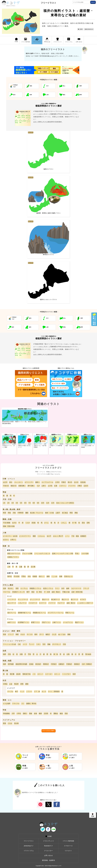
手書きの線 (66, 592)
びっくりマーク (35, 599)
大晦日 (80, 486)
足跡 (4, 588)
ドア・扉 (37, 691)
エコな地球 (7, 704)
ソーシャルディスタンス (42, 554)
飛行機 (12, 674)
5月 (21, 503)
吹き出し (11, 588)
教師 (40, 713)
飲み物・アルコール (37, 513)
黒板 (31, 713)
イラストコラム (69, 40)
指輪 (49, 644)
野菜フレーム (70, 613)
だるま (10, 723)
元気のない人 (68, 576)
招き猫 (16, 723)
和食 (9, 513)
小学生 (19, 713)
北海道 (31, 664)
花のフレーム (12, 613)
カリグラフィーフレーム (56, 613)
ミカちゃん (41, 536)
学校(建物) (6, 713)
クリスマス (72, 486)
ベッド (22, 691)
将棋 (17, 634)
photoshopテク (29, 846)
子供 (73, 536)
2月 (8, 503)
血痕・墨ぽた (56, 592)
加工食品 (65, 513)
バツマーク (52, 603)
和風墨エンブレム (35, 588)
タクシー (40, 674)
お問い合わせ (79, 40)
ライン (57, 588)
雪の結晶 (88, 654)
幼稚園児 (83, 536)
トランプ (11, 634)
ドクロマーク (33, 603)
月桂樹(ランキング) (18, 592)
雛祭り (38, 482)
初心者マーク (56, 599)
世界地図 (11, 664)
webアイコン (12, 622)
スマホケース (68, 846)
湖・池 (56, 654)
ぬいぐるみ (62, 634)
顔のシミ (42, 576)
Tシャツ (32, 644)
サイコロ (30, 634)
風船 (69, 634)
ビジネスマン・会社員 (10, 536)
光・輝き (39, 592)
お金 (11, 684)
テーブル (10, 691)
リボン (38, 644)
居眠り (25, 713)
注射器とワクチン (13, 557)
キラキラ (83, 599)
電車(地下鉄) (27, 674)
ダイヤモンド (57, 644)
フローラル (7, 592)
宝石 (44, 644)
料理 (4, 513)
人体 (9, 567)
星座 (4, 723)
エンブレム (24, 588)
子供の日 (6, 486)
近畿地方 (61, 664)
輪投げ (48, 634)
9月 (38, 503)
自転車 (18, 674)
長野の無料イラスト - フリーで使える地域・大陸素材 (88, 446)
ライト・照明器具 (54, 691)
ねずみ (14, 523)
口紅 (19, 644)
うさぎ (28, 523)
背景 (17, 588)
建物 (27, 684)
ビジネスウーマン (25, 536)
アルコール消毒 (27, 554)
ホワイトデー (29, 482)
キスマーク (43, 603)
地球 (4, 654)
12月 (53, 503)
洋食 (14, 513)
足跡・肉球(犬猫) (77, 592)
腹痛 (48, 576)
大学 (13, 713)
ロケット (57, 674)
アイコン (10, 619)
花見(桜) (83, 482)
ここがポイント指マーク (85, 603)
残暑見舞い (22, 486)
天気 (9, 654)
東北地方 (38, 664)
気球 (74, 674)
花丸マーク (46, 599)
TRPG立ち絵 (47, 40)
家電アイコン (35, 622)
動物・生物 (7, 519)
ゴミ (23, 704)
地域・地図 (7, 661)
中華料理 (20, 513)
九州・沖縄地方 (87, 664)
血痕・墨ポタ (71, 603)
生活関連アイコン (24, 622)
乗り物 (5, 671)
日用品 (5, 684)
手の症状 (17, 576)
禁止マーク (65, 599)
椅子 (17, 691)
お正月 (5, 482)
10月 (43, 503)
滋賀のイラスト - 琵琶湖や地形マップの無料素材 (56, 446)
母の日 (70, 482)
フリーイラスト (49, 3)
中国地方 (69, 664)
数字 (28, 592)
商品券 (16, 684)
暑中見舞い (31, 486)
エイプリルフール (47, 482)
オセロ (23, 634)
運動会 (56, 713)
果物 (76, 513)
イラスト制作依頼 (26, 40)
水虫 (29, 576)
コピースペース (76, 588)
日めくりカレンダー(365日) (65, 503)
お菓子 (58, 513)
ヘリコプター (66, 674)
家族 (77, 536)
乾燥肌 (35, 576)
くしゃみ (54, 576)
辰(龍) (34, 523)
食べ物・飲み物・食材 (12, 509)
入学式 (57, 482)
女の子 (49, 536)
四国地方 (77, 664)
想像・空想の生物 (9, 526)
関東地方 (46, 664)
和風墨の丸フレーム (39, 613)
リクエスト (68, 851)
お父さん (6, 540)
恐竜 (88, 523)
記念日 (86, 486)
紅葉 (56, 486)
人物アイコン (57, 622)
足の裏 (33, 567)
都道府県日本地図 (21, 664)
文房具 (46, 713)
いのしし (64, 523)
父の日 (76, 482)
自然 (4, 651)
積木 (36, 634)
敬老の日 (14, 486)
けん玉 (54, 634)
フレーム (10, 609)
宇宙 (29, 654)
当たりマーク (12, 603)
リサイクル (16, 704)
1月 (4, 503)
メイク (25, 644)
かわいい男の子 (58, 536)
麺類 (27, 513)
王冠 (64, 644)
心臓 (21, 567)
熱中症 (10, 576)
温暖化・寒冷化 (31, 704)
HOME (16, 40)
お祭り (44, 486)
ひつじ (46, 523)
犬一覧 (74, 523)
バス (34, 674)
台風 (68, 654)
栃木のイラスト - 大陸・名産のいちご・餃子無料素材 (41, 446)
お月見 (50, 486)
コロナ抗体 (85, 554)
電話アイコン (79, 622)
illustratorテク (48, 846)
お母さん (13, 540)
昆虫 (83, 523)
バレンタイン (19, 482)
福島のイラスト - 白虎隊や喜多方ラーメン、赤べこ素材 (9, 446)
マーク (9, 596)
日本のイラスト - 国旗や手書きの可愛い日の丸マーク (25, 446)
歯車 (68, 588)
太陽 (21, 654)
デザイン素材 (8, 585)
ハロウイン (63, 486)
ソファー (29, 691)
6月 (25, 503)
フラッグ (86, 588)
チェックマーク (23, 599)
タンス (44, 691)
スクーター (49, 674)
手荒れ (24, 576)
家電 (22, 684)
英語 (33, 592)
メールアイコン (68, 622)
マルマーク (61, 603)
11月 (48, 503)
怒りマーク (75, 599)
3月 (13, 503)
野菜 (71, 513)
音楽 (4, 634)
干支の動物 (7, 523)
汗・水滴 (47, 592)
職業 (34, 536)
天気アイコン (46, 622)
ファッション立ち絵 (9, 644)
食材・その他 (49, 513)
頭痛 (61, 576)
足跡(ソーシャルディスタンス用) (63, 554)
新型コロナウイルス (14, 554)
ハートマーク (12, 599)
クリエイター (48, 851)
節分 (11, 482)
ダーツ (42, 634)
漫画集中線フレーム (24, 613)
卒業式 (64, 482)
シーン (67, 536)
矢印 (63, 588)
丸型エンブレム (48, 588)
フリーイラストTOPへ (48, 731)
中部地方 (54, 664)
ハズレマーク (22, 603)
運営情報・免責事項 (48, 860)
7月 (30, 503)
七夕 (38, 486)
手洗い (77, 554)
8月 (34, 503)
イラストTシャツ (58, 40)
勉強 (61, 713)
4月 (17, 503)
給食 (35, 713)
